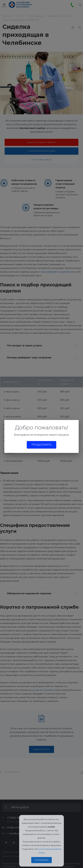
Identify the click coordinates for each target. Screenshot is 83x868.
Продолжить (41, 445)
